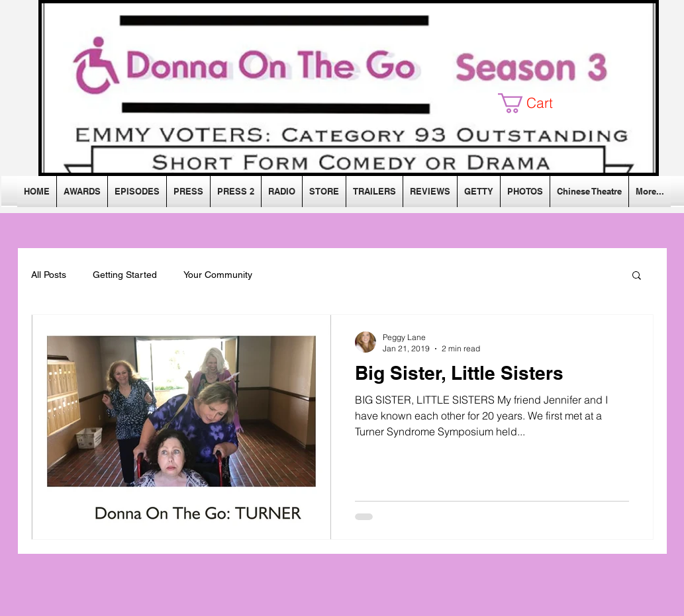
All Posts (49, 275)
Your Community (218, 275)
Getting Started (125, 275)
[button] (535, 103)
